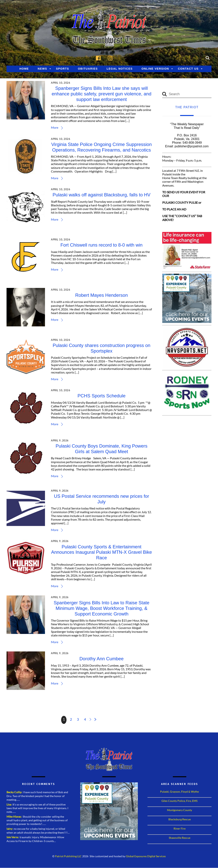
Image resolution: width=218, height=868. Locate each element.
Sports (62, 69)
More (55, 128)
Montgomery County (180, 810)
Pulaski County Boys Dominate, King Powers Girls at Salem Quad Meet (102, 449)
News (42, 69)
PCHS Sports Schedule (102, 396)
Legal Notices (120, 69)
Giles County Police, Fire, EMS (179, 801)
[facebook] (99, 58)
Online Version (155, 69)
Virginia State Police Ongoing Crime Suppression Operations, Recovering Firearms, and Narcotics (102, 147)
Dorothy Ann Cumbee (102, 659)
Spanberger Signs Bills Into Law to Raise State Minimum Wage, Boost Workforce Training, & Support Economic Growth (102, 608)
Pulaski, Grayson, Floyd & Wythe (179, 792)
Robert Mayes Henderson (102, 295)
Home (24, 69)
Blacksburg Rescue (180, 819)
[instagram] (111, 58)
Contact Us (188, 69)
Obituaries (88, 69)
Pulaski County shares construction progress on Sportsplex (102, 348)
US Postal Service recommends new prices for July (102, 499)
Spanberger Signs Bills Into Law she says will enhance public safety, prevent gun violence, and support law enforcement (102, 94)
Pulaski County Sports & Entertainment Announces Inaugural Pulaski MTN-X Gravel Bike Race (102, 552)
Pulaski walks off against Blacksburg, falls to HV (102, 195)
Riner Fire (180, 829)
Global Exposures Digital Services (146, 856)
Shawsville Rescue (180, 838)
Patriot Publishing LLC (68, 856)
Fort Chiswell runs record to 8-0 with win (102, 245)
